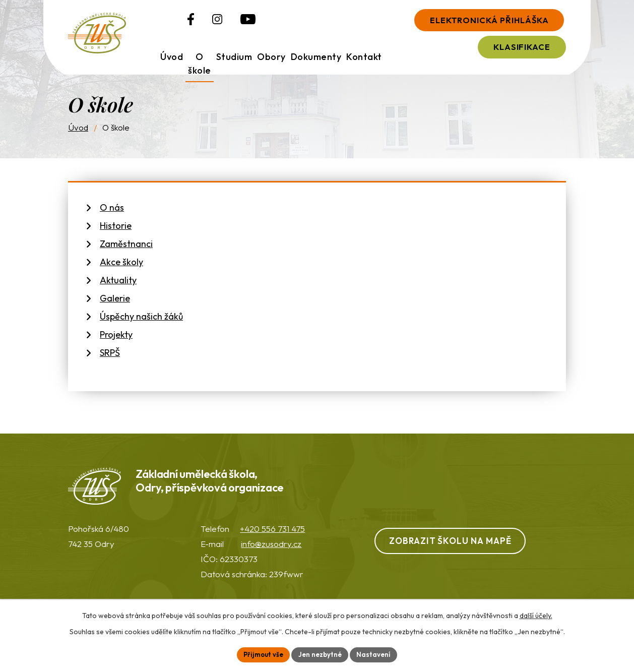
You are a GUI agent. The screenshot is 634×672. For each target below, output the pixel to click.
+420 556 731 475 (272, 537)
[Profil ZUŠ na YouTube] (224, 22)
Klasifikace (513, 50)
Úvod (78, 133)
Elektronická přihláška (478, 21)
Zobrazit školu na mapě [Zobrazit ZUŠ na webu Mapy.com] (458, 548)
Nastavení (377, 654)
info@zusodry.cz (271, 552)
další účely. (536, 615)
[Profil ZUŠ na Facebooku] (167, 22)
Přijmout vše (262, 654)
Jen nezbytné (321, 654)
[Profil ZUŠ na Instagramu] (194, 22)
